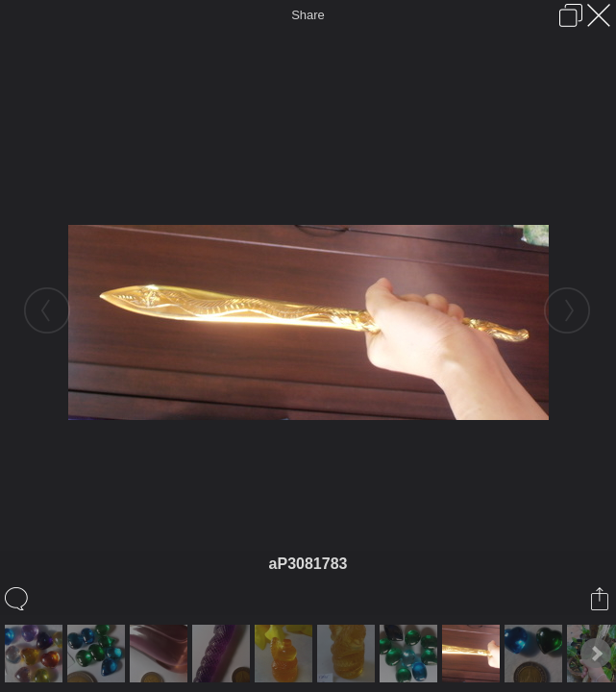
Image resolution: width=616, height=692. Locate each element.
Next (596, 654)
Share (308, 15)
